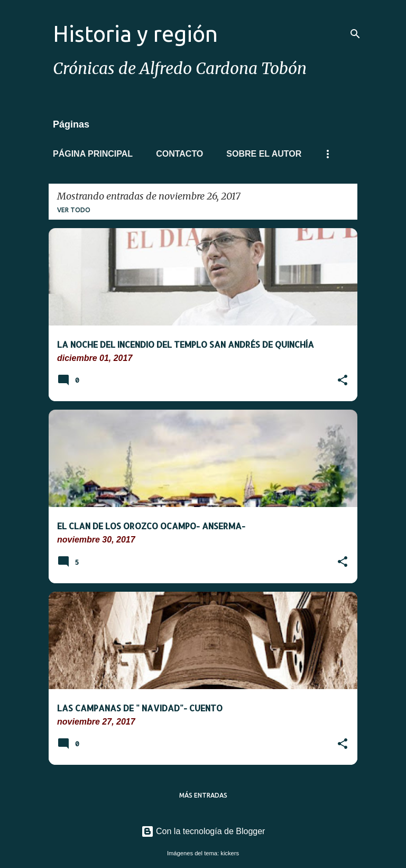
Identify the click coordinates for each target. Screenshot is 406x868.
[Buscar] (355, 34)
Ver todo (74, 210)
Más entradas (203, 795)
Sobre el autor (264, 154)
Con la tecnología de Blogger (203, 831)
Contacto (179, 154)
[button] (343, 381)
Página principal (93, 154)
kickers (230, 853)
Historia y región (135, 34)
